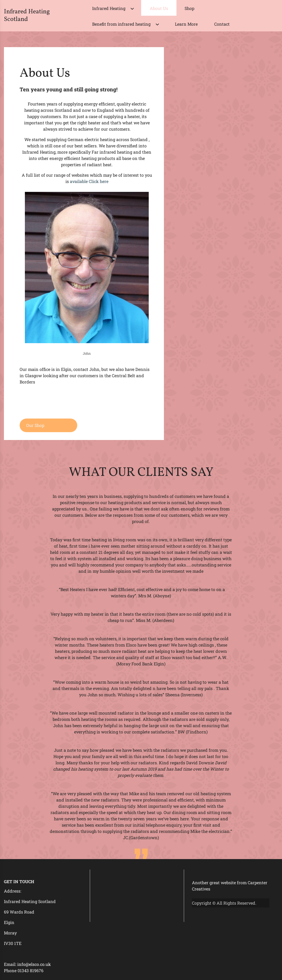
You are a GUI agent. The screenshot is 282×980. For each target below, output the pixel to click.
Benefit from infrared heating (121, 24)
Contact (222, 24)
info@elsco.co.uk (34, 964)
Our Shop (35, 425)
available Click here (89, 181)
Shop (189, 8)
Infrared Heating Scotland (27, 16)
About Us (159, 8)
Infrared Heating (109, 8)
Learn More (186, 24)
